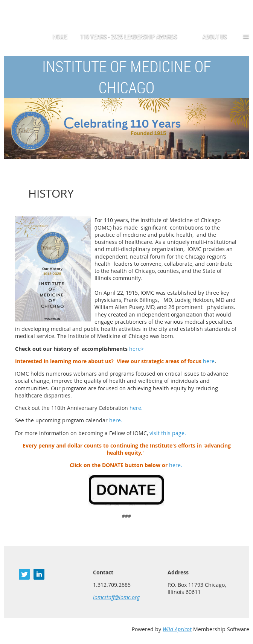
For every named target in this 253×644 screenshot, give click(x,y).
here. (136, 408)
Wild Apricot (177, 629)
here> (136, 349)
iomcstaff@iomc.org (116, 597)
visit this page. (168, 433)
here (209, 361)
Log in (242, 11)
